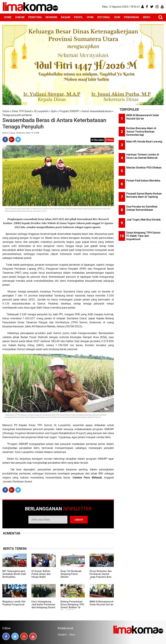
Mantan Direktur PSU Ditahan (144, 168)
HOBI (117, 17)
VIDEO (146, 17)
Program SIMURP (69, 111)
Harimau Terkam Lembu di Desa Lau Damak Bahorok (143, 156)
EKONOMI (51, 17)
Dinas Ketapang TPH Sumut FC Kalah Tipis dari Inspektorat (143, 236)
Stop (110, 140)
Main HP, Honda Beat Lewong (144, 141)
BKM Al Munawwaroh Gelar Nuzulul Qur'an (102, 603)
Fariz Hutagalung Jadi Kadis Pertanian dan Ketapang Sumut (43, 604)
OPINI (90, 17)
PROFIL (78, 17)
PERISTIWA (35, 17)
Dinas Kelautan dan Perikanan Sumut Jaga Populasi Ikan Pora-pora (101, 575)
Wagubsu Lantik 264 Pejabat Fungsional (14, 603)
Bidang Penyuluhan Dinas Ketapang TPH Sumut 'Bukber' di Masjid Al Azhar (72, 606)
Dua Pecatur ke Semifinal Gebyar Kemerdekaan (142, 208)
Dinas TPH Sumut (22, 111)
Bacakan (98, 140)
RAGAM (66, 17)
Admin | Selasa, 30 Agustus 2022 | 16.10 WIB (21, 133)
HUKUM (20, 17)
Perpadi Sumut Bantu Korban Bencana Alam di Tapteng (144, 195)
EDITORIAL (104, 17)
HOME (8, 17)
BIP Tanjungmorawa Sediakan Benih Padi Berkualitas (14, 574)
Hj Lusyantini (41, 111)
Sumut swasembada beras (97, 111)
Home (6, 111)
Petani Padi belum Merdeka (143, 181)
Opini (54, 111)
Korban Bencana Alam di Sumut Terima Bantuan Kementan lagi (141, 131)
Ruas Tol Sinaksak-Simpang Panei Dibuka (71, 574)
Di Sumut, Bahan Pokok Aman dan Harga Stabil (41, 574)
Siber (72, 635)
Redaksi (62, 635)
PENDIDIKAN (131, 17)
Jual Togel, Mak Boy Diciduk (144, 220)
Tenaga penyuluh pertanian (17, 115)
